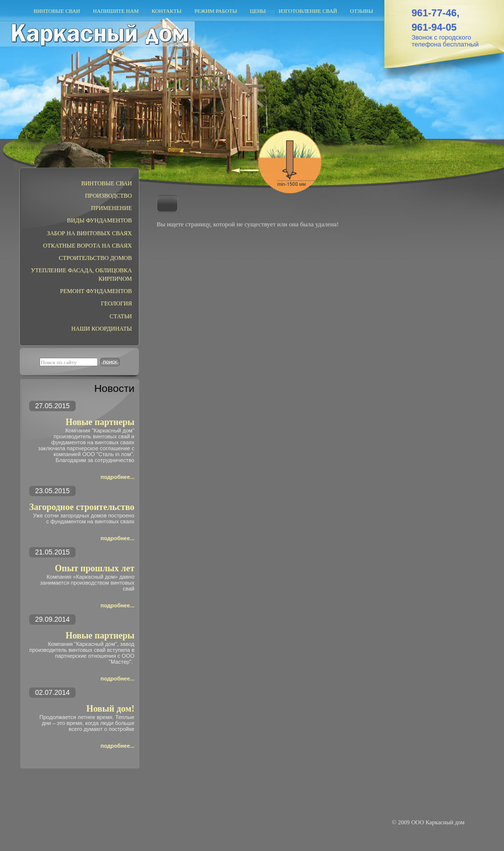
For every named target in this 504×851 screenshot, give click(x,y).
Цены (258, 11)
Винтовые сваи (57, 11)
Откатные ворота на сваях (87, 246)
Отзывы (361, 11)
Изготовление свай (308, 11)
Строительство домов (95, 258)
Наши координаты (102, 329)
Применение (111, 208)
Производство (108, 196)
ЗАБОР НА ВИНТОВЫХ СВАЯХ (89, 233)
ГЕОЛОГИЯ (116, 303)
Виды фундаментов (100, 220)
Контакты (167, 11)
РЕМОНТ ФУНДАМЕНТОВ (96, 291)
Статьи (121, 316)
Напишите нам (116, 11)
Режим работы (215, 11)
